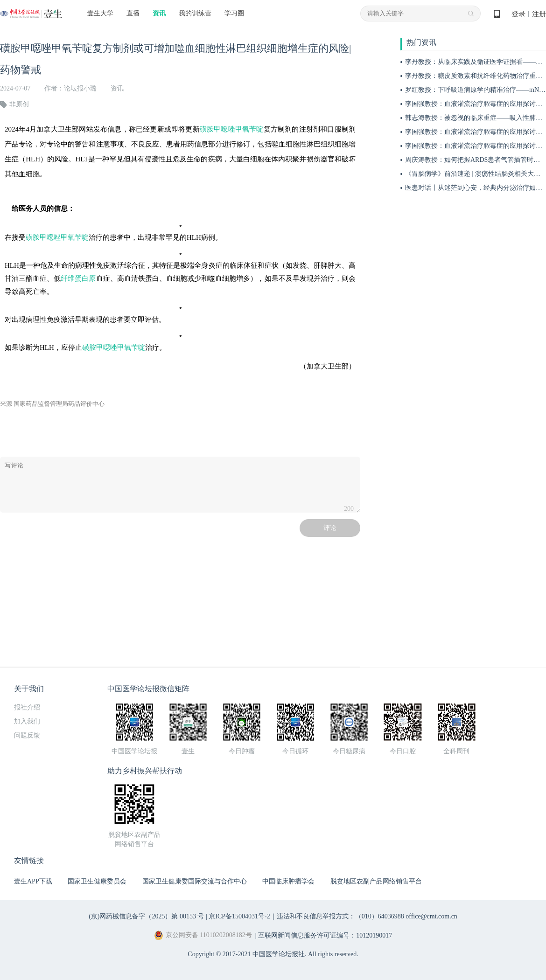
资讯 (159, 13)
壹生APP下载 (33, 881)
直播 (133, 13)
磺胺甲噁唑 (217, 129)
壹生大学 (100, 13)
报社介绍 (27, 707)
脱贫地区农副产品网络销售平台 (376, 881)
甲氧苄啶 (249, 129)
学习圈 (234, 13)
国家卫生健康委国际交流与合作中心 (195, 881)
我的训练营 (195, 13)
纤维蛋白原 (78, 278)
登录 (518, 14)
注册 (539, 14)
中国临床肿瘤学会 (288, 881)
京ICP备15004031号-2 (239, 916)
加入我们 (27, 721)
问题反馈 (27, 735)
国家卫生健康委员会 (97, 881)
